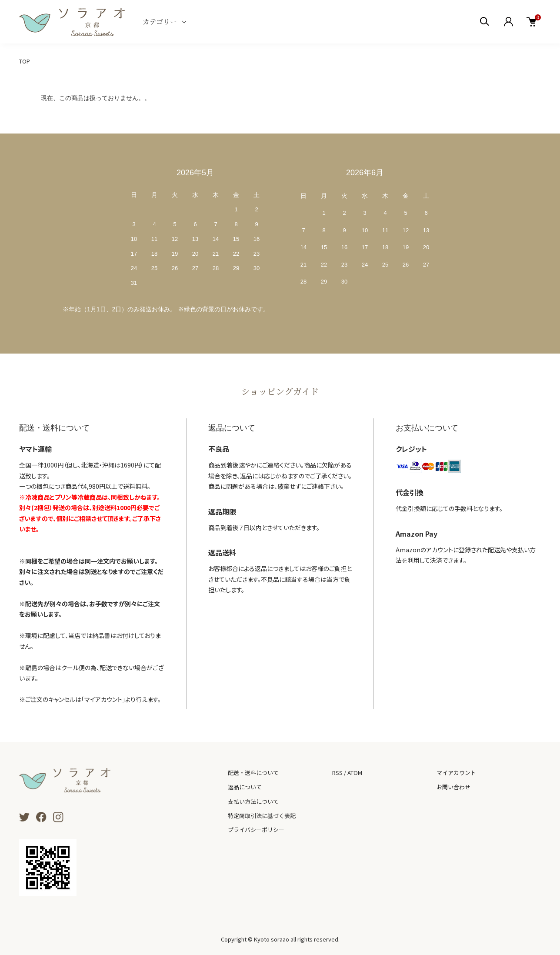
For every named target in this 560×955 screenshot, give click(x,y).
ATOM (355, 773)
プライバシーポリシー (256, 830)
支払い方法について (253, 801)
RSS (337, 773)
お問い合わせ (453, 787)
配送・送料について (253, 773)
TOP (25, 61)
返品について (245, 787)
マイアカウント (456, 773)
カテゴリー (160, 22)
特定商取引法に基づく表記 (262, 816)
